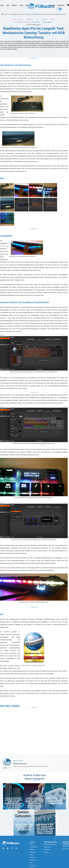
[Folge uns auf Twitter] (3, 848)
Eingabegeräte (30, 19)
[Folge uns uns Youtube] (8, 848)
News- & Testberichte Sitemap (33, 847)
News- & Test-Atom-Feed (33, 860)
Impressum (47, 850)
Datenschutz (48, 847)
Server (21, 5)
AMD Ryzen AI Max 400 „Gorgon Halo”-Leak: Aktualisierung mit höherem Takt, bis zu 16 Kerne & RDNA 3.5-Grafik (45, 829)
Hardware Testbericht (18, 19)
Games (27, 5)
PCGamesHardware (50, 844)
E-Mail (5, 768)
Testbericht (8, 14)
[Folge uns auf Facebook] (12, 848)
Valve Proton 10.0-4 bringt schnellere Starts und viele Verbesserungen (55, 801)
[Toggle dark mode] (59, 9)
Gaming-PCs (61, 5)
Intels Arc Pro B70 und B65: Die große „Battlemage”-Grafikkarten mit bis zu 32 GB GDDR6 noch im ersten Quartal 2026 (13, 803)
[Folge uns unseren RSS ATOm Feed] (16, 848)
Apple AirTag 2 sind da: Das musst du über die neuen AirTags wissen (24, 827)
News (2, 5)
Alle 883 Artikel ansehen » (20, 764)
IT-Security (52, 5)
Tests (8, 5)
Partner (46, 852)
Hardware (14, 5)
